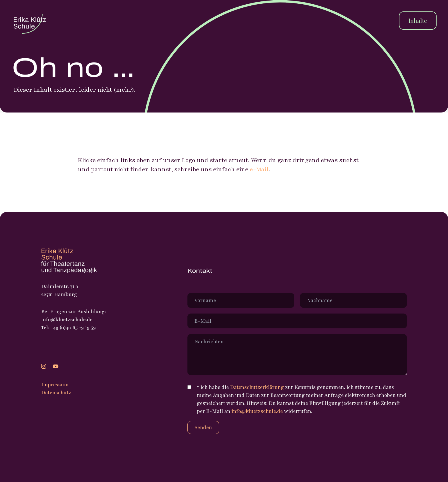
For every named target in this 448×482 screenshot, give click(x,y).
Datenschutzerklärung (257, 387)
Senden (203, 427)
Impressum (55, 385)
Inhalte (418, 20)
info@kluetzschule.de (257, 411)
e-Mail (259, 169)
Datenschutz (56, 393)
